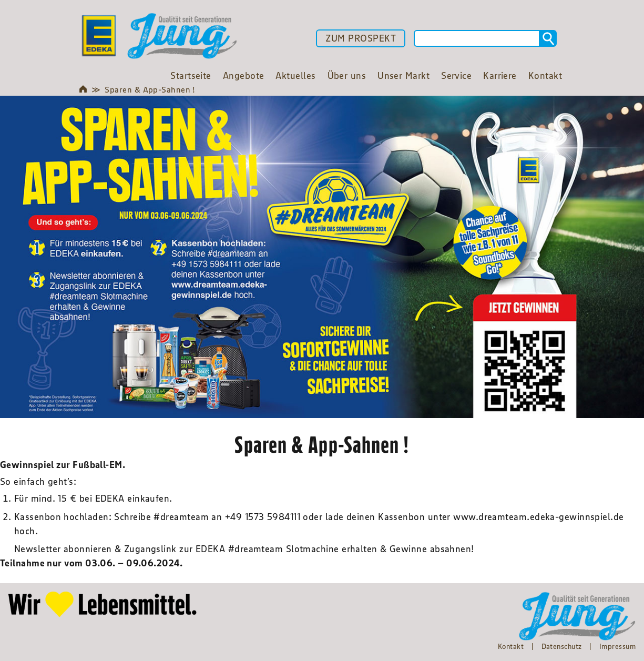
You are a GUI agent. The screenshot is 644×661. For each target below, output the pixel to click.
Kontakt (511, 646)
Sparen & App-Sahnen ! (150, 89)
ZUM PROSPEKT (361, 38)
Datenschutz (562, 646)
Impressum (617, 646)
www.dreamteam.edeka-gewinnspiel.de (538, 517)
